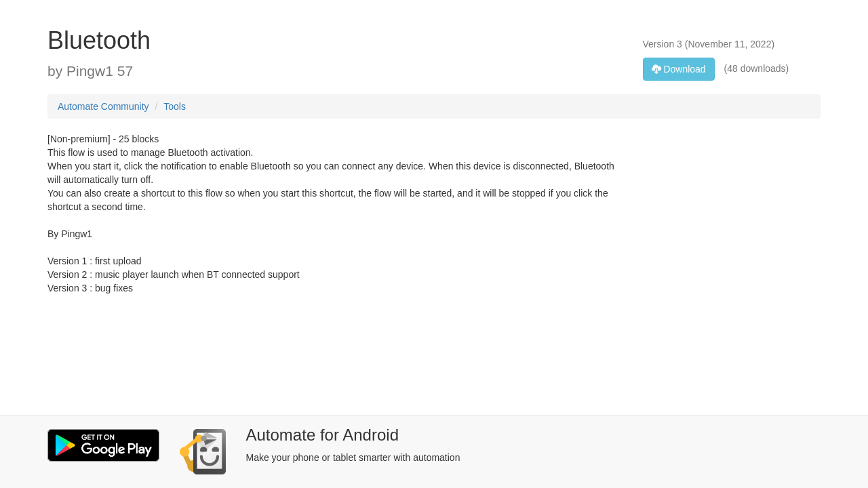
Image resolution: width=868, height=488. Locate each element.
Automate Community (103, 106)
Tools (175, 106)
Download (679, 69)
